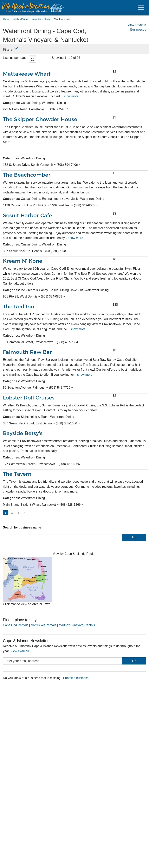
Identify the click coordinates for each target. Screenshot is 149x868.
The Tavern (17, 474)
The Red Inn (19, 307)
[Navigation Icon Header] (141, 8)
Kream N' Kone (23, 261)
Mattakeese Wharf (27, 74)
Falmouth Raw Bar (28, 352)
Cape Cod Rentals (16, 625)
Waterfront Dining (62, 19)
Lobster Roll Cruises (29, 398)
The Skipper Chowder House (40, 119)
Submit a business (76, 678)
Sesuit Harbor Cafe (27, 215)
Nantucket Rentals (44, 625)
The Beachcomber (27, 175)
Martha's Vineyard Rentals (77, 625)
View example (20, 651)
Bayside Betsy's (23, 433)
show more (71, 96)
